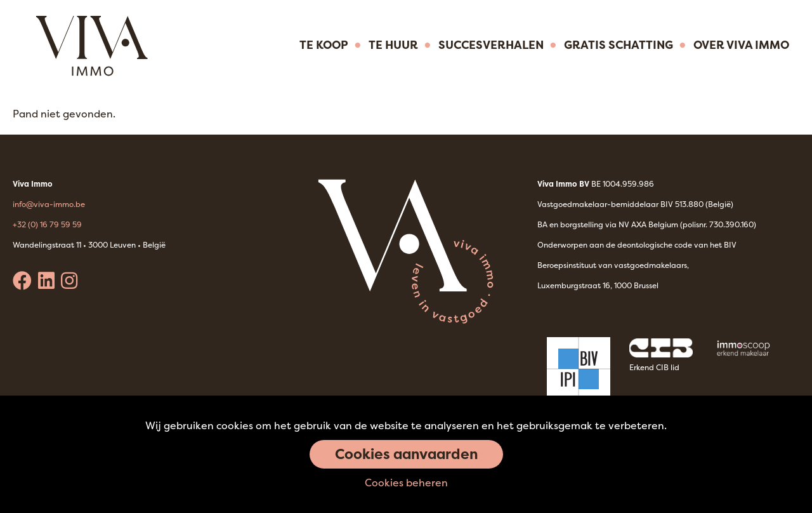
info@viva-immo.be (49, 204)
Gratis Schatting (619, 45)
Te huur (393, 45)
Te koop (324, 45)
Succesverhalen (491, 45)
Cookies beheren (406, 483)
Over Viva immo (741, 45)
